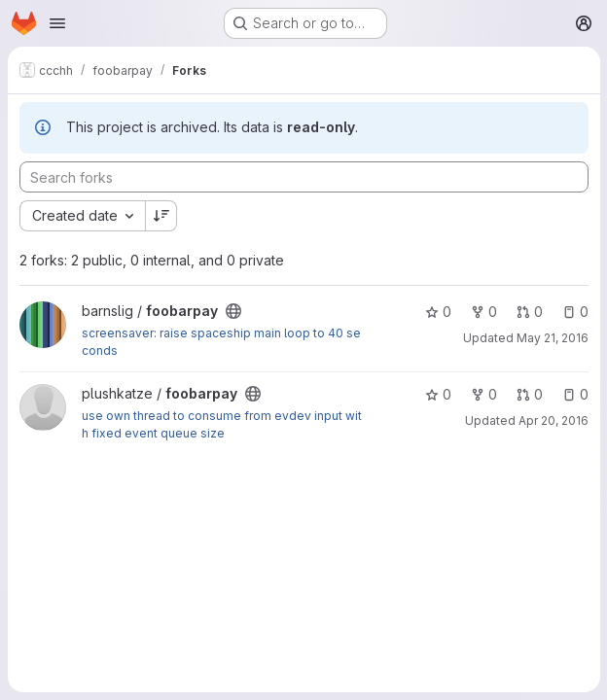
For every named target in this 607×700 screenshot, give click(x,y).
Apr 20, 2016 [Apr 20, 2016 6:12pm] (553, 420)
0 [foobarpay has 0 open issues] (574, 312)
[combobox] (82, 216)
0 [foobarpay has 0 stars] (437, 312)
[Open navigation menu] (57, 23)
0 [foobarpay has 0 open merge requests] (529, 312)
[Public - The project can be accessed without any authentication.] (233, 311)
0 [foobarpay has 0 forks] (483, 312)
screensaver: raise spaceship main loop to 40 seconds (221, 342)
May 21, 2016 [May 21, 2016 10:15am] (552, 338)
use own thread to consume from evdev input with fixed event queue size (222, 424)
